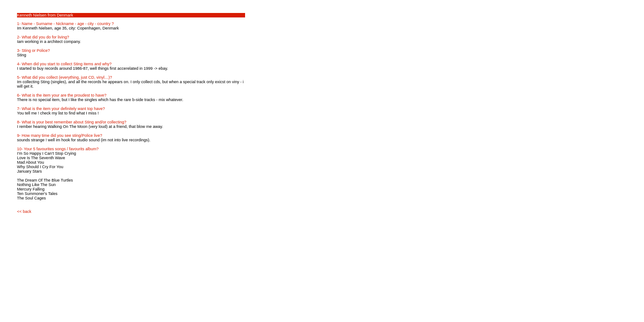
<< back (24, 212)
